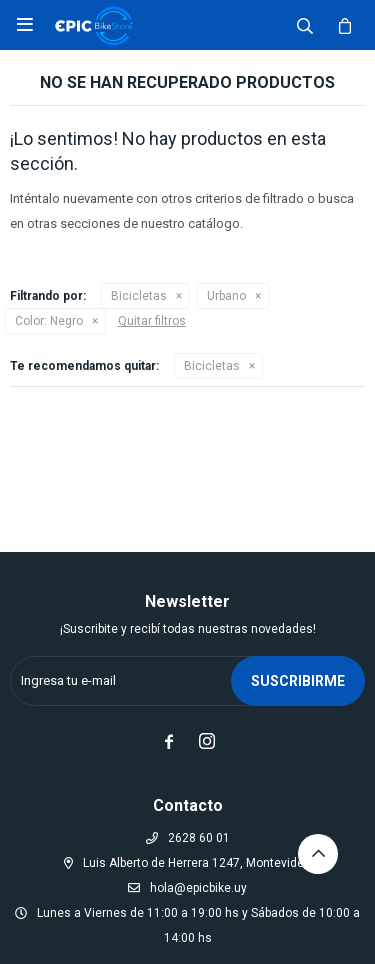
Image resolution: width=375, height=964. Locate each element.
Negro (49, 321)
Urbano (226, 296)
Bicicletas (139, 296)
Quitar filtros (152, 321)
